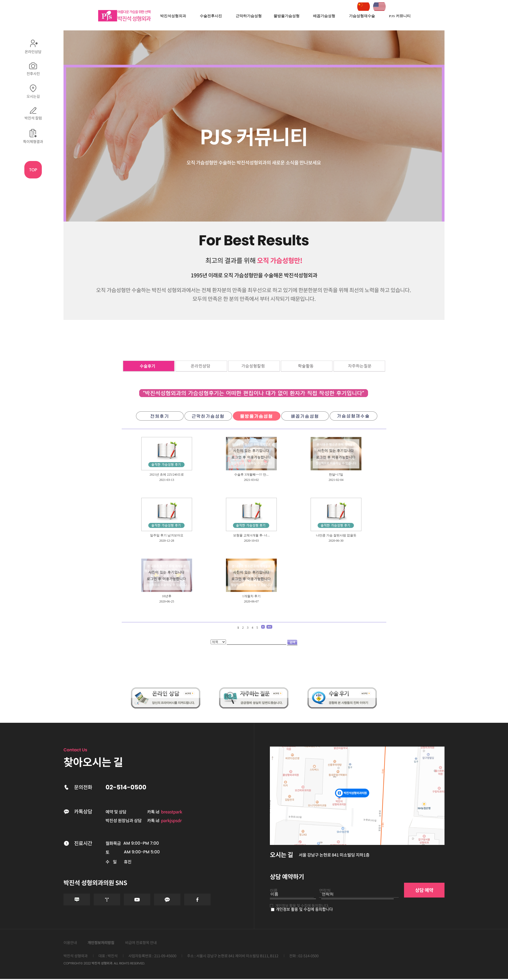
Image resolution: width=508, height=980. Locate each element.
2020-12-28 (167, 541)
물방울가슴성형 (287, 16)
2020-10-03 (251, 541)
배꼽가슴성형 (324, 16)
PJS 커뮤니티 (400, 16)
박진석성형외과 (173, 16)
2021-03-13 (167, 480)
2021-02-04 (336, 480)
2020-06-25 (167, 601)
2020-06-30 (336, 541)
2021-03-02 (251, 480)
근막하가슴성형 (249, 16)
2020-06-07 (251, 601)
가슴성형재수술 (362, 16)
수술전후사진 (211, 16)
